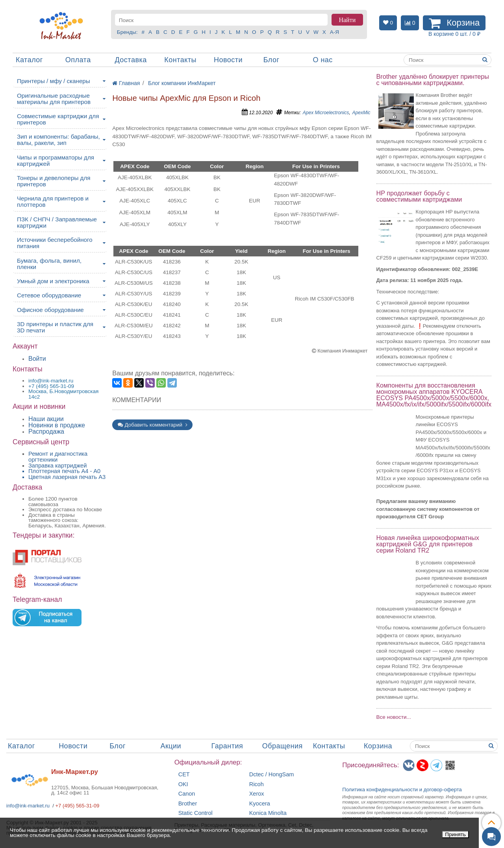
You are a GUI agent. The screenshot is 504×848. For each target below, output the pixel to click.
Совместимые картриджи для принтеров (58, 119)
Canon (187, 794)
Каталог (29, 60)
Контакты (180, 60)
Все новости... (394, 717)
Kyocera (260, 804)
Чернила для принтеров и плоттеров (53, 201)
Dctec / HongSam (272, 775)
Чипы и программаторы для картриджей (56, 161)
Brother (188, 804)
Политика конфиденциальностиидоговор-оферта (402, 790)
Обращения (283, 746)
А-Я (334, 32)
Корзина (378, 746)
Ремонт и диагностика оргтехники (58, 457)
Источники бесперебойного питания (55, 243)
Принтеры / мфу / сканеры (54, 81)
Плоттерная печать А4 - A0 (64, 471)
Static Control (195, 813)
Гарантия (227, 746)
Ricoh (257, 784)
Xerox (257, 794)
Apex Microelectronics (326, 113)
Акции (171, 746)
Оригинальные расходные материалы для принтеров (54, 99)
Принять (455, 834)
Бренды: (127, 32)
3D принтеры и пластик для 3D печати (55, 327)
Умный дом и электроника (53, 281)
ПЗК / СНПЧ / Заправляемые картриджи (57, 222)
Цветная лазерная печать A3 (67, 477)
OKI (183, 784)
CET (184, 775)
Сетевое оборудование (49, 295)
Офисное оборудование (50, 310)
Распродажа (46, 431)
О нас (322, 60)
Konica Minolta (268, 813)
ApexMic (361, 113)
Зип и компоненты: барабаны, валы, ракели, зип (58, 140)
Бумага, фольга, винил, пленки (49, 264)
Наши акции (46, 419)
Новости (228, 60)
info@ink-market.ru (28, 806)
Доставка (131, 60)
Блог (271, 60)
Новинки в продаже (57, 425)
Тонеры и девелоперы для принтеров (54, 181)
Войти (37, 359)
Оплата (78, 60)
